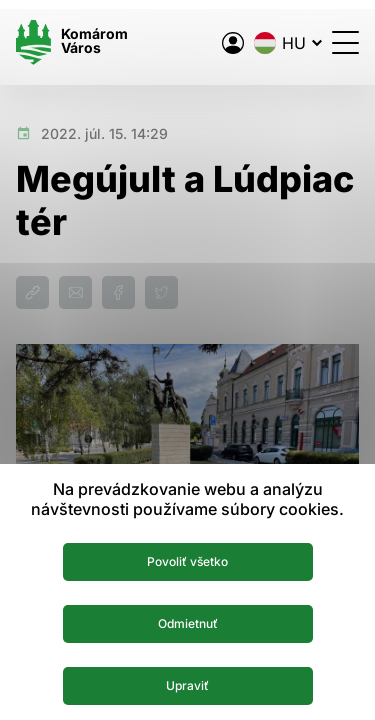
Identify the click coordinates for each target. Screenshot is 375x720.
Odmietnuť (188, 623)
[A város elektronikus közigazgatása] (233, 43)
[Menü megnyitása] (345, 42)
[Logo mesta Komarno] (72, 42)
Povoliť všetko (187, 561)
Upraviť (187, 685)
